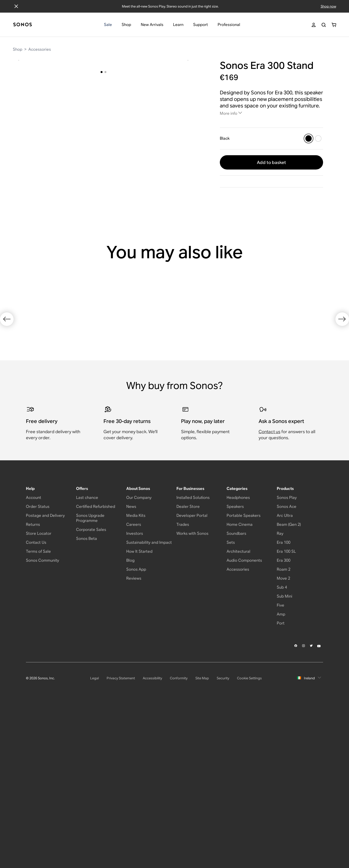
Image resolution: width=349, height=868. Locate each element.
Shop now (328, 6)
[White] (318, 138)
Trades (183, 686)
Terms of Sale (38, 713)
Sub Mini (285, 758)
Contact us (270, 593)
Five (281, 767)
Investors (135, 695)
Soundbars (236, 695)
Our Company (139, 659)
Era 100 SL (286, 713)
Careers (134, 686)
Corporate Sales (91, 691)
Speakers (235, 668)
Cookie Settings (249, 840)
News (131, 668)
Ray (280, 695)
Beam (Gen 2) (289, 686)
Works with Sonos (192, 695)
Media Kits (136, 677)
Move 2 (283, 740)
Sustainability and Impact (149, 704)
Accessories (40, 49)
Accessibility (152, 840)
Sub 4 (282, 749)
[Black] (309, 138)
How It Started (139, 713)
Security (223, 840)
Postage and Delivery (45, 677)
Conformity (179, 840)
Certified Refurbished (96, 668)
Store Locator (39, 695)
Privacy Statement (121, 840)
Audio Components (244, 722)
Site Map (202, 840)
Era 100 (284, 704)
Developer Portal (192, 677)
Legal (95, 840)
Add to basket (271, 162)
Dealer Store (188, 668)
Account (34, 659)
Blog (130, 722)
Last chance (87, 659)
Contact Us (36, 704)
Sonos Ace (287, 668)
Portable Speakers (244, 677)
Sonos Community (43, 722)
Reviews (134, 740)
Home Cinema (240, 686)
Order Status (38, 668)
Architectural (238, 713)
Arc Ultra (285, 677)
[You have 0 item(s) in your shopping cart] (334, 25)
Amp (281, 776)
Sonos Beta (87, 700)
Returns (33, 686)
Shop (18, 49)
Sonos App (136, 731)
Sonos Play (287, 659)
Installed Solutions (193, 659)
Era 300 (284, 722)
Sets (231, 704)
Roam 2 (284, 731)
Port (281, 785)
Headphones (238, 659)
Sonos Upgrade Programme (90, 680)
